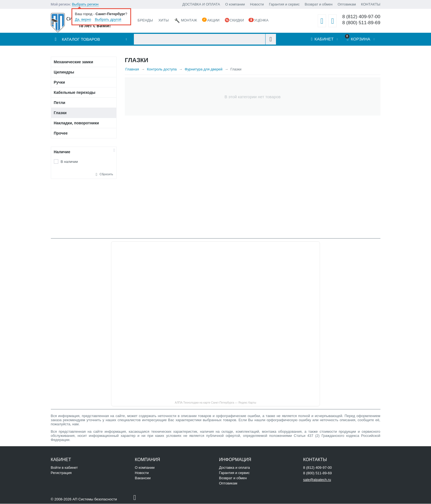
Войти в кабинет (64, 468)
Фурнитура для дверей (204, 69)
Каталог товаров (81, 39)
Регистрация (61, 473)
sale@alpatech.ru (317, 480)
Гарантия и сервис (284, 4)
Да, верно (83, 19)
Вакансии (143, 478)
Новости (257, 4)
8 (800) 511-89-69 (361, 23)
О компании (235, 4)
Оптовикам (347, 4)
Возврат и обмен (319, 4)
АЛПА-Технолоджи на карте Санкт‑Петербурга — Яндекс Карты (215, 403)
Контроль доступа (162, 69)
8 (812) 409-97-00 (361, 17)
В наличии (69, 162)
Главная (132, 69)
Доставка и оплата (234, 468)
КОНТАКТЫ (371, 4)
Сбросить (106, 174)
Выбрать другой (108, 19)
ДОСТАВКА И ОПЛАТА (201, 4)
